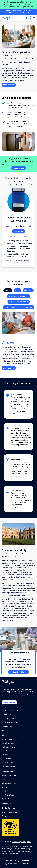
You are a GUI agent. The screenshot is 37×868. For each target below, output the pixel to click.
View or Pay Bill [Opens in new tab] (7, 715)
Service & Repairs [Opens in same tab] (8, 718)
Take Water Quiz (9, 702)
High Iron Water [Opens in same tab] (7, 799)
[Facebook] (2, 816)
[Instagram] (5, 816)
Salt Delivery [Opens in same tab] (6, 759)
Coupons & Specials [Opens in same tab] (9, 766)
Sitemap (16, 864)
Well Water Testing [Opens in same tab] (8, 747)
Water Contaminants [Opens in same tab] (9, 775)
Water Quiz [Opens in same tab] (6, 751)
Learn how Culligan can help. (23, 7)
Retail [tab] (17, 290)
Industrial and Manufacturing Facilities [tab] (18, 307)
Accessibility (24, 864)
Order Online (18, 231)
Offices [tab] (8, 290)
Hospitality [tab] (28, 290)
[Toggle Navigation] (34, 18)
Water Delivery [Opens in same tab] (7, 755)
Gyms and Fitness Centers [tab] (19, 302)
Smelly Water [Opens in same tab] (6, 791)
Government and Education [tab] (18, 296)
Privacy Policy (7, 864)
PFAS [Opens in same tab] (3, 779)
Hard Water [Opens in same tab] (6, 787)
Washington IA (26, 842)
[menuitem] (30, 18)
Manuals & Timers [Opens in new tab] (8, 726)
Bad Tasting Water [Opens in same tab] (8, 795)
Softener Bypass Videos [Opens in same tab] (10, 722)
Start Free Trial (9, 85)
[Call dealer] (27, 18)
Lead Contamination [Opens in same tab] (9, 783)
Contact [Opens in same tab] (5, 730)
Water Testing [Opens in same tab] (7, 739)
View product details (19, 236)
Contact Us (10, 808)
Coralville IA (16, 842)
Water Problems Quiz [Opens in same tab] (9, 743)
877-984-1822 (11, 812)
